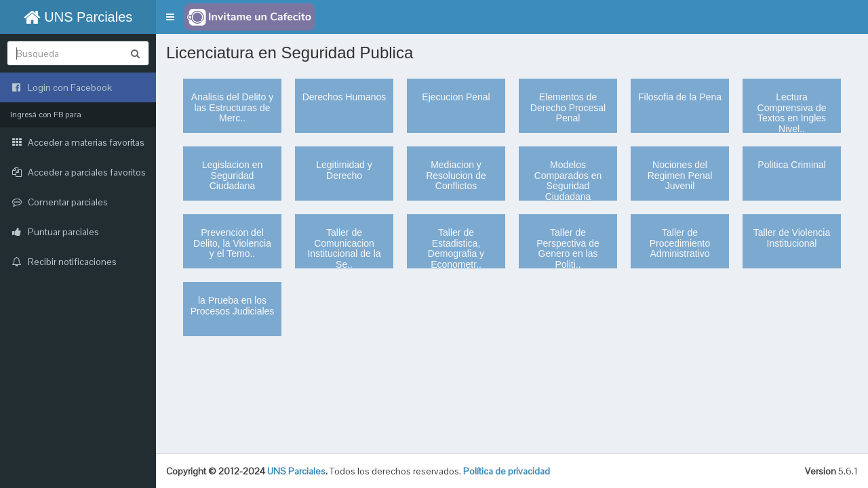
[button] (170, 17)
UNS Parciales (78, 17)
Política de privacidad (507, 471)
